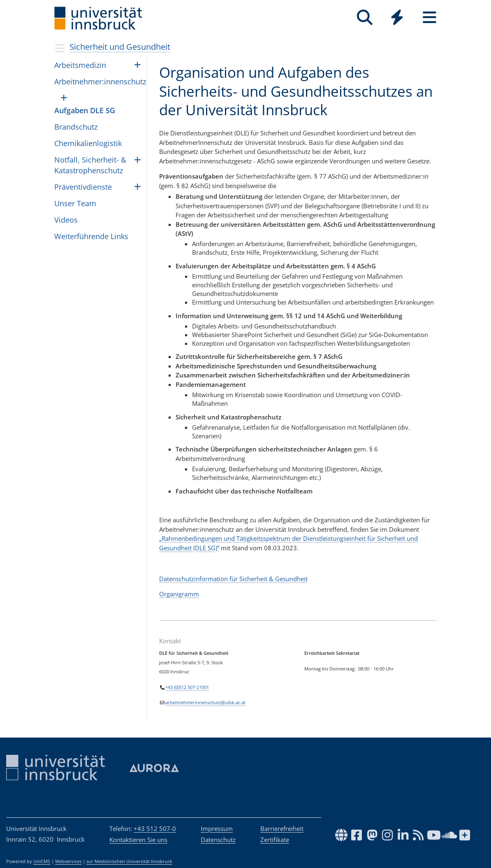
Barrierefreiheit (282, 828)
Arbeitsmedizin (80, 65)
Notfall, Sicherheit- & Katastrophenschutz (90, 165)
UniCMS (42, 861)
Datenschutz (218, 840)
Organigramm (179, 594)
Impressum (217, 828)
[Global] (397, 18)
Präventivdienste (83, 187)
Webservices (68, 861)
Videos (66, 220)
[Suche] (365, 17)
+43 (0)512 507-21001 (187, 687)
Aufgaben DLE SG (85, 110)
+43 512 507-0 (155, 828)
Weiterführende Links (91, 236)
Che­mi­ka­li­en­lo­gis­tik (88, 143)
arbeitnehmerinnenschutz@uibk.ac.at (205, 703)
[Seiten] (430, 17)
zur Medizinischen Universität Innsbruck (129, 861)
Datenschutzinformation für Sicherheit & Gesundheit (233, 579)
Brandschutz (76, 127)
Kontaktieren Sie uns (138, 840)
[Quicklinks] (397, 17)
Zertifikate (275, 840)
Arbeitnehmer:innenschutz (100, 81)
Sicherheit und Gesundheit (120, 47)
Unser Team (75, 203)
